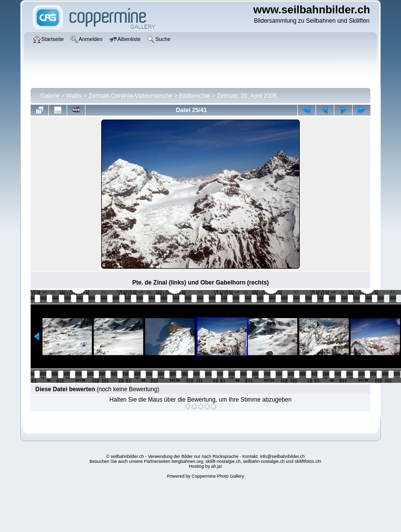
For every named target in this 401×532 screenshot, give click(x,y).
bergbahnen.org (187, 461)
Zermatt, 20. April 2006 (247, 96)
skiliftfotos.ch (308, 461)
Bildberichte (195, 96)
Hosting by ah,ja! (205, 466)
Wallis (74, 96)
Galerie (50, 96)
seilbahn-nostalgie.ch (264, 461)
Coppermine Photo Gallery (218, 476)
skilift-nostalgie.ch (223, 461)
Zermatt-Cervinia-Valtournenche (130, 96)
